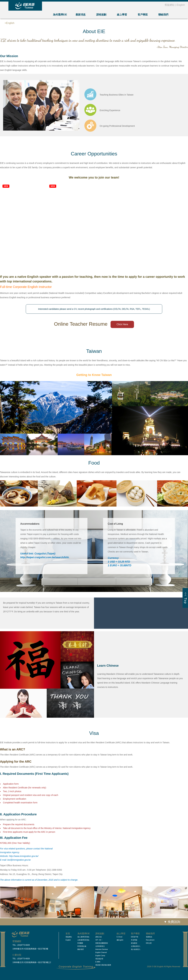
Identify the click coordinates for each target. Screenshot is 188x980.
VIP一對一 (99, 940)
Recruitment (150, 940)
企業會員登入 (136, 946)
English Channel (101, 952)
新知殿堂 (134, 943)
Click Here (122, 324)
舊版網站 (170, 5)
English (181, 5)
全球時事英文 (100, 946)
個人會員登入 (136, 949)
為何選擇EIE (60, 15)
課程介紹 (99, 937)
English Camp (100, 956)
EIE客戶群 (135, 937)
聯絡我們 (163, 15)
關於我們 (81, 949)
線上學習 (122, 15)
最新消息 (81, 15)
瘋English (120, 940)
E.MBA (98, 962)
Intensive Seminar (102, 949)
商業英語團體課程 (102, 943)
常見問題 (134, 940)
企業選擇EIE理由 (83, 940)
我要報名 (149, 937)
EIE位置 (149, 943)
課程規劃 (101, 15)
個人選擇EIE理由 (83, 937)
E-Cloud (119, 937)
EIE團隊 (80, 943)
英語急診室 (99, 959)
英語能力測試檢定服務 (103, 965)
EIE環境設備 (82, 946)
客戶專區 (143, 15)
